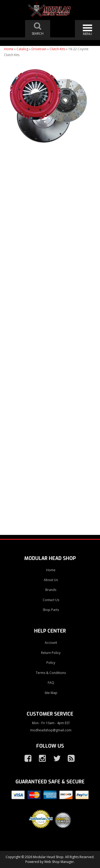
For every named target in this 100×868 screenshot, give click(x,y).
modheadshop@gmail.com (51, 730)
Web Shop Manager (59, 862)
